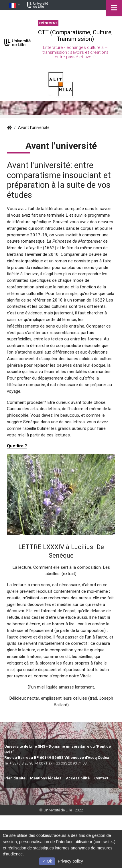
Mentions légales (46, 778)
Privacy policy (70, 861)
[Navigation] (114, 8)
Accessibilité (78, 778)
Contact (101, 778)
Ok (47, 861)
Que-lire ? (17, 446)
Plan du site (15, 778)
